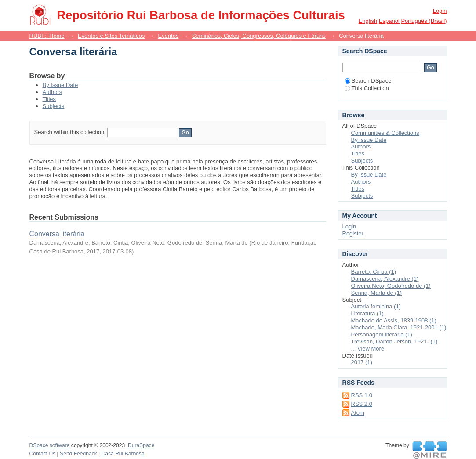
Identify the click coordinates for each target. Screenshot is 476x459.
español (389, 21)
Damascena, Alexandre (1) (385, 279)
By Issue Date (60, 85)
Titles (49, 99)
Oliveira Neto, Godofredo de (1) (391, 286)
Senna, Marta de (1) (377, 293)
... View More (368, 349)
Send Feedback (78, 454)
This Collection (367, 88)
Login (440, 11)
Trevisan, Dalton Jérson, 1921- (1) (394, 342)
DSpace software (50, 445)
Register (353, 233)
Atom (358, 413)
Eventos (168, 36)
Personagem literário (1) (382, 334)
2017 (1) (362, 362)
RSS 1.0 (362, 395)
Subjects (54, 106)
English (368, 21)
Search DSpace (368, 81)
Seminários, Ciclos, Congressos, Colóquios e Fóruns (259, 36)
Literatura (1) (367, 313)
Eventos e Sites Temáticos (111, 36)
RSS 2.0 (362, 404)
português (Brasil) (424, 21)
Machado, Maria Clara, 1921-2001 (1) (399, 327)
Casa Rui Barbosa (123, 454)
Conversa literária (57, 234)
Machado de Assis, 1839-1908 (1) (394, 320)
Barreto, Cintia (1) (374, 272)
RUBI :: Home (47, 36)
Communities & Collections (385, 133)
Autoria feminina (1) (376, 306)
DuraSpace (141, 445)
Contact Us (43, 454)
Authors (53, 92)
